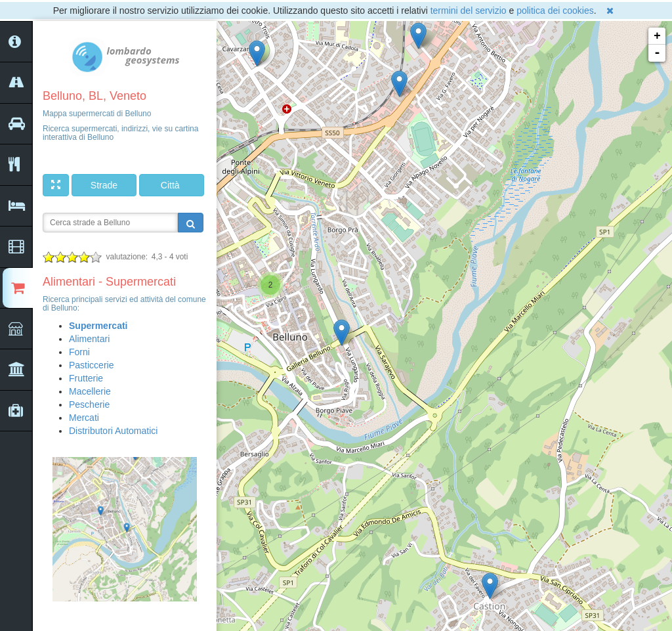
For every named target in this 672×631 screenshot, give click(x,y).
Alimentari (89, 339)
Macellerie (90, 391)
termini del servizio (469, 11)
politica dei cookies (555, 11)
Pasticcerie (91, 365)
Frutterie (86, 378)
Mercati (84, 418)
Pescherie (89, 404)
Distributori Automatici (113, 431)
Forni (79, 352)
